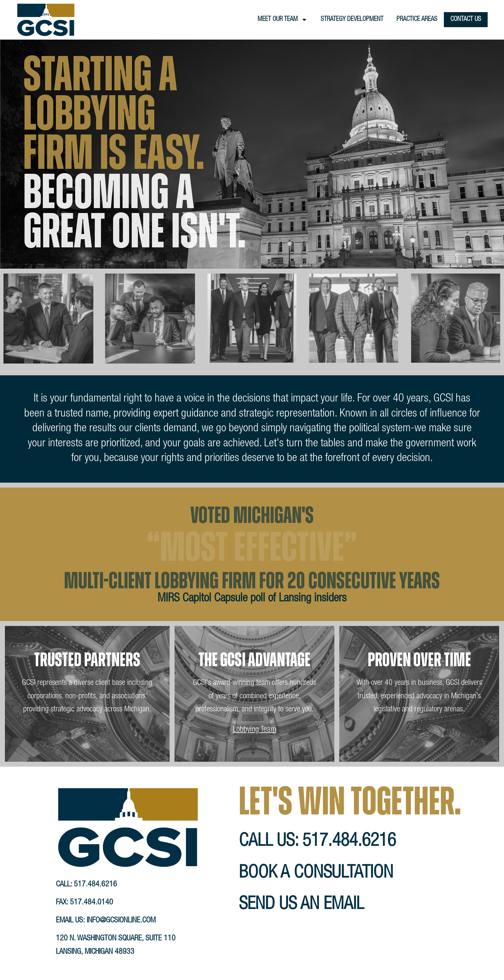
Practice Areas (417, 20)
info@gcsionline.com (121, 921)
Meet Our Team (283, 20)
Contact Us (466, 20)
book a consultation (316, 874)
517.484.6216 (95, 885)
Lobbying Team (254, 730)
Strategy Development (352, 20)
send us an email (301, 905)
